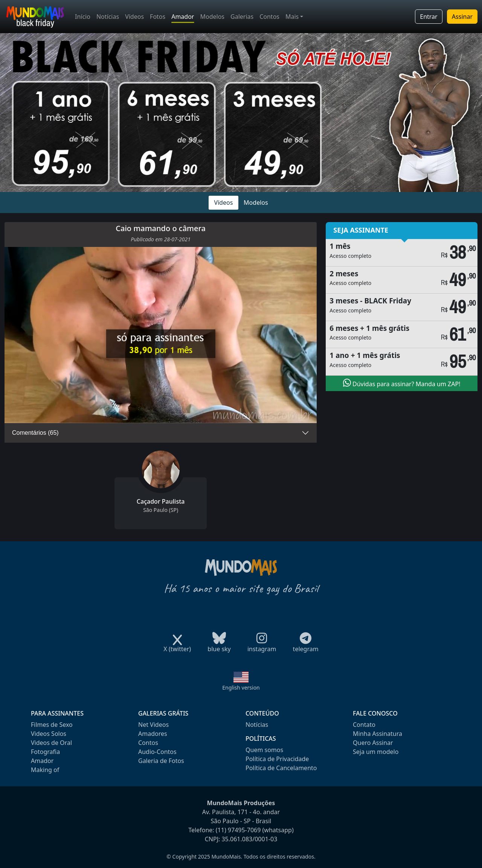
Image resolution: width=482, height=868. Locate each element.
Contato (364, 725)
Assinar (462, 17)
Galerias (242, 17)
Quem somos (264, 750)
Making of (45, 770)
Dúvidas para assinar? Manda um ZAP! (402, 383)
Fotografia (45, 752)
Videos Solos (49, 734)
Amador (183, 17)
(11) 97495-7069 (238, 830)
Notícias (108, 17)
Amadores (153, 734)
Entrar (429, 17)
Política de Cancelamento (281, 768)
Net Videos (153, 725)
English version (241, 688)
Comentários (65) (35, 433)
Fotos (158, 17)
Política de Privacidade (277, 759)
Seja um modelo (376, 752)
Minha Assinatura (378, 734)
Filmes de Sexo (52, 725)
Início (83, 17)
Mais (292, 17)
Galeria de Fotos (161, 761)
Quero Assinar (373, 743)
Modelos (212, 17)
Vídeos (134, 17)
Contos (269, 17)
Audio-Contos (157, 752)
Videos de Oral (51, 743)
